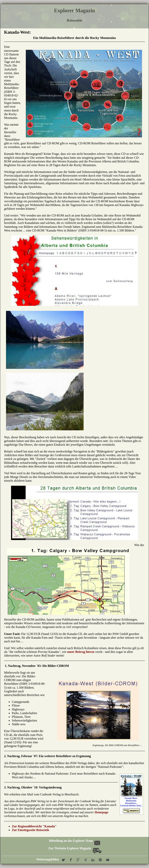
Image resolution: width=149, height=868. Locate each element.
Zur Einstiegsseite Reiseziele (31, 830)
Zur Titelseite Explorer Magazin (75, 848)
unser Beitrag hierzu (81, 652)
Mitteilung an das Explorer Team (74, 841)
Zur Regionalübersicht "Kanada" (34, 826)
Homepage (101, 812)
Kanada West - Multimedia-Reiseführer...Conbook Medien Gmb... (131, 794)
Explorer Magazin (74, 11)
